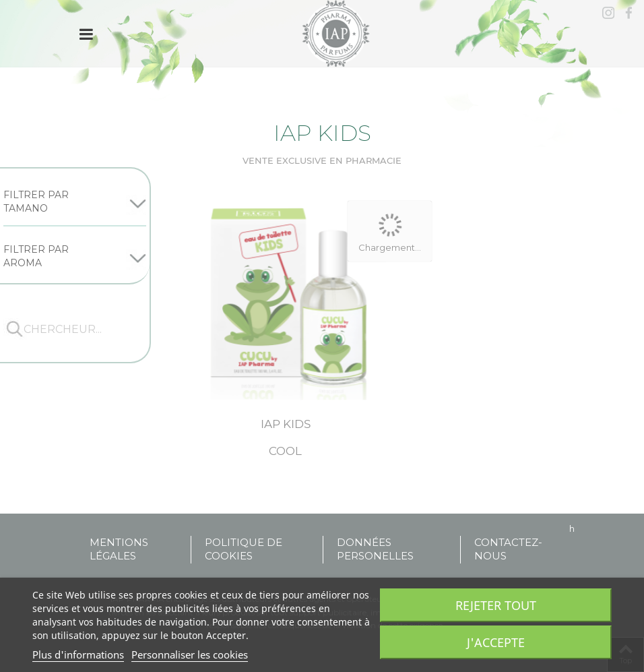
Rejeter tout (496, 605)
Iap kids (286, 424)
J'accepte (496, 642)
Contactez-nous (508, 549)
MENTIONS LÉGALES (119, 549)
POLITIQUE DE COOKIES (244, 549)
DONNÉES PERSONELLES (375, 549)
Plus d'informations (78, 654)
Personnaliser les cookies (190, 654)
